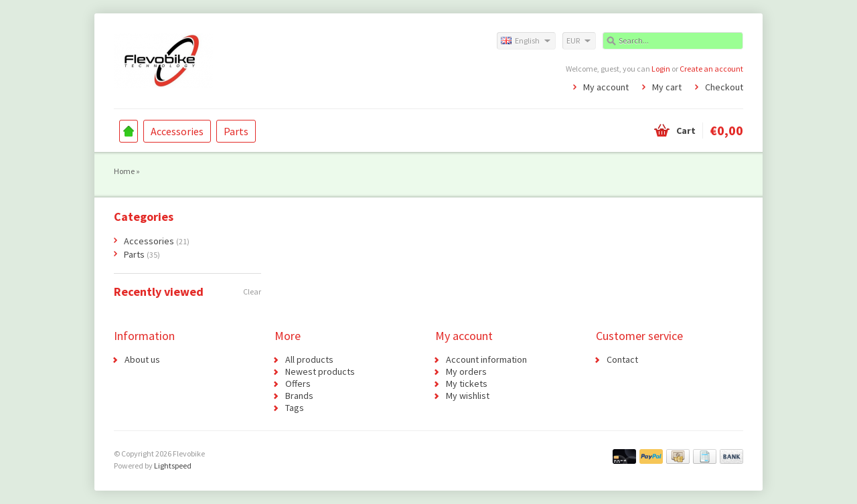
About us (142, 359)
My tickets (467, 384)
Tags (295, 408)
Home (129, 131)
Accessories (177, 131)
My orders (466, 371)
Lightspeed (173, 466)
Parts (236, 131)
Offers (298, 384)
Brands (299, 396)
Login (661, 69)
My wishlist (468, 396)
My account (606, 87)
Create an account (711, 69)
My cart (667, 87)
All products (309, 359)
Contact (622, 359)
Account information (486, 359)
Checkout (724, 87)
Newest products (320, 371)
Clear (252, 291)
